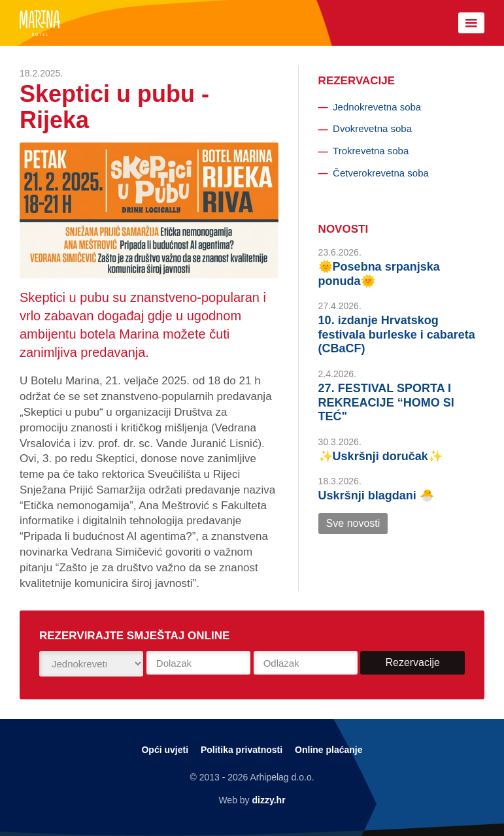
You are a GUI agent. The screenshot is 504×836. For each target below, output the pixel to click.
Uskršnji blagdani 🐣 (376, 495)
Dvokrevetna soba (372, 128)
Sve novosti (353, 523)
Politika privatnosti (242, 750)
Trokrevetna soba (371, 151)
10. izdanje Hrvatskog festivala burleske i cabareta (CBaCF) (397, 334)
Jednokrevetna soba (377, 107)
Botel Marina (40, 23)
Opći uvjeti (165, 750)
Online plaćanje (328, 750)
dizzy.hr (269, 800)
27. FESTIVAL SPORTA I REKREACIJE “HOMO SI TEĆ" (386, 402)
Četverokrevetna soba (381, 173)
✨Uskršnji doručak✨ (380, 456)
